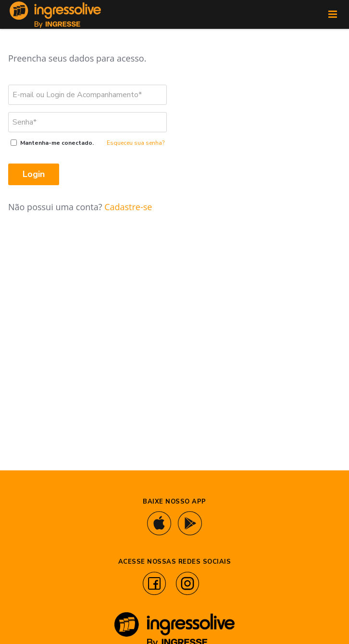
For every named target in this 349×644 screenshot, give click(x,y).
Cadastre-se (128, 207)
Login (34, 174)
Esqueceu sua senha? (136, 143)
